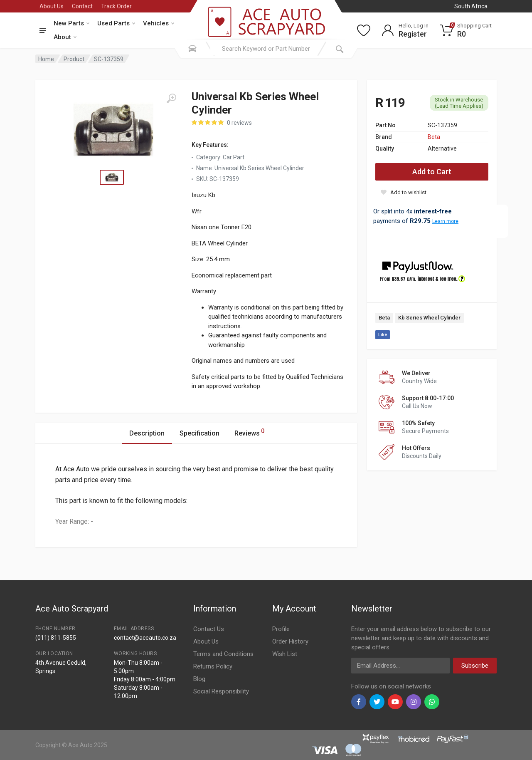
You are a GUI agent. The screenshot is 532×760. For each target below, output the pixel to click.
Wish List (285, 654)
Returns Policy (213, 666)
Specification (199, 433)
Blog (199, 679)
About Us (52, 6)
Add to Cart (432, 172)
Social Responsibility (221, 691)
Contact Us (209, 629)
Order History (290, 641)
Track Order (116, 6)
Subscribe (475, 666)
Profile (281, 629)
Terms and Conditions (223, 654)
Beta (434, 137)
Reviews (249, 432)
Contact (82, 6)
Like (383, 335)
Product (74, 59)
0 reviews (239, 123)
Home (46, 59)
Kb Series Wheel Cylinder (429, 318)
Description (147, 433)
